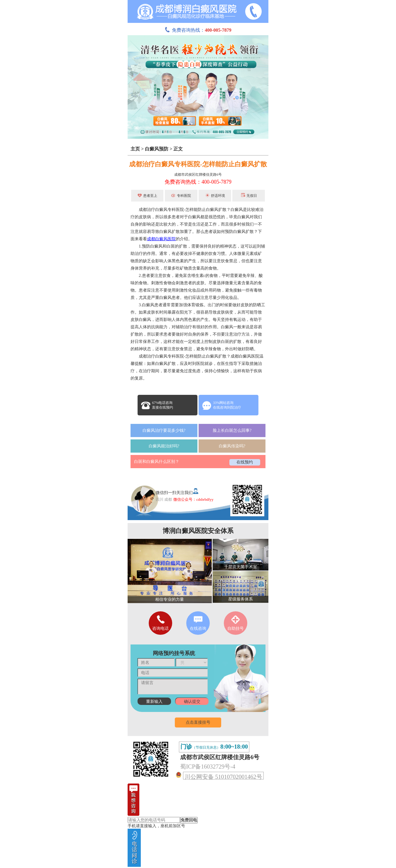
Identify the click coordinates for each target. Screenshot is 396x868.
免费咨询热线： (198, 30)
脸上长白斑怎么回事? (232, 430)
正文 (178, 149)
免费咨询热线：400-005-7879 (198, 182)
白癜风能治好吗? (164, 446)
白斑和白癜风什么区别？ (157, 462)
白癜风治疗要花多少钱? (164, 430)
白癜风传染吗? (232, 446)
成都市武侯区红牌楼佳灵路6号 (198, 175)
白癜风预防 (157, 149)
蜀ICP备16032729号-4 (208, 767)
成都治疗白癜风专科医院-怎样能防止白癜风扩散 (198, 164)
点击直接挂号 (198, 722)
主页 (135, 149)
